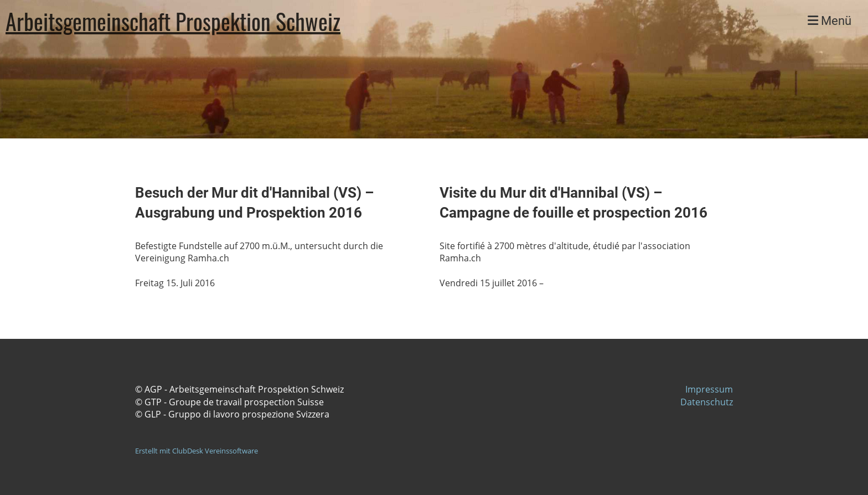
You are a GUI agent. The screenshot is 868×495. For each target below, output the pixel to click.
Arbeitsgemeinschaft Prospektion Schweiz (173, 21)
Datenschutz (707, 402)
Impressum (709, 389)
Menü (830, 21)
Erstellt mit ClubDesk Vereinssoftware (197, 451)
